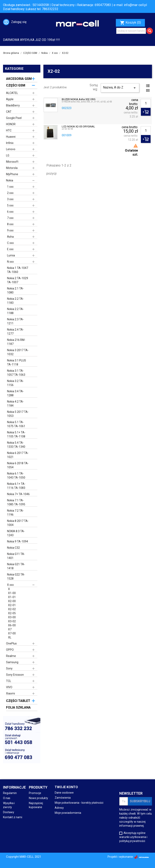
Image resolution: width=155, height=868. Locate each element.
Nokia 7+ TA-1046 (18, 494)
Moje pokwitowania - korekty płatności (79, 803)
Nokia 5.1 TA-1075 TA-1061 (16, 424)
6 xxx (10, 212)
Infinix (10, 143)
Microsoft (12, 162)
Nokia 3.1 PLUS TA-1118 (17, 362)
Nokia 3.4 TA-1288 (15, 393)
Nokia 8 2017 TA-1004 (18, 523)
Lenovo (11, 149)
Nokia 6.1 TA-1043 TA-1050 (16, 476)
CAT (9, 112)
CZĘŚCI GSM (16, 85)
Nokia (10, 180)
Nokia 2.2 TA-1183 (15, 301)
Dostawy (9, 812)
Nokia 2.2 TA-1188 (15, 311)
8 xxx (10, 224)
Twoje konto (66, 787)
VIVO (9, 687)
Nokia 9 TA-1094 (18, 541)
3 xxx (10, 199)
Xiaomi (10, 693)
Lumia (11, 255)
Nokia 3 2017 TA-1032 (18, 352)
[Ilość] (146, 103)
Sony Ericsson (15, 675)
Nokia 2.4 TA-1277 (15, 332)
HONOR (11, 124)
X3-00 (12, 617)
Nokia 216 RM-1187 (16, 342)
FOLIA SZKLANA (18, 707)
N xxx (10, 262)
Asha (10, 237)
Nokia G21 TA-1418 (16, 566)
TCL (9, 681)
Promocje (35, 793)
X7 (10, 629)
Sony (9, 668)
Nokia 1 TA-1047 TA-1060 (18, 270)
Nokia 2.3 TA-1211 (15, 321)
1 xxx (10, 187)
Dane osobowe (64, 793)
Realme (11, 656)
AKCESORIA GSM (19, 79)
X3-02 (12, 621)
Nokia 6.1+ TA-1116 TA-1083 (16, 486)
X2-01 (12, 605)
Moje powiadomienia (68, 813)
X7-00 (12, 633)
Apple (10, 99)
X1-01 (12, 597)
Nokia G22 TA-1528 (16, 577)
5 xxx (10, 205)
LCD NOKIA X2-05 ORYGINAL (78, 127)
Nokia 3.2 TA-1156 (15, 383)
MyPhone (12, 174)
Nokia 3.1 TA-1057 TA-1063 (16, 373)
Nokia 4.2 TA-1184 (15, 404)
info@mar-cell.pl (135, 5)
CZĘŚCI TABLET (18, 701)
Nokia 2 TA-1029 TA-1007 (18, 280)
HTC (9, 130)
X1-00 (12, 593)
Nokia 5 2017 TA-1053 (18, 414)
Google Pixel (14, 118)
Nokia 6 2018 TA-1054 (18, 465)
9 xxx (10, 230)
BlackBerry (13, 105)
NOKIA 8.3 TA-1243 (16, 533)
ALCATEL (12, 93)
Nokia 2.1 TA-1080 (15, 290)
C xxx (10, 243)
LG (8, 155)
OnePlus (11, 643)
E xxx (10, 249)
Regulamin (10, 793)
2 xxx (10, 193)
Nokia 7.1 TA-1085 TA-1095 (16, 502)
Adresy (59, 808)
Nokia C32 (13, 548)
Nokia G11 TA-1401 (16, 556)
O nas (7, 798)
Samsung (12, 662)
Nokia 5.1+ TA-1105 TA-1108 (16, 434)
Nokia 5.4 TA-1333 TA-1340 (16, 445)
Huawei (11, 137)
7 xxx (10, 218)
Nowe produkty (38, 798)
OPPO (10, 650)
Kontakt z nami (13, 817)
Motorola (12, 168)
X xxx (10, 585)
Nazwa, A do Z (120, 88)
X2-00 (12, 601)
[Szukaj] (131, 31)
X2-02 (12, 609)
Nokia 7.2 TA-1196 (15, 513)
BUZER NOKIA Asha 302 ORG (79, 99)
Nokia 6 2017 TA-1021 (18, 455)
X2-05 (12, 613)
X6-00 (12, 625)
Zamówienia (63, 798)
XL (10, 637)
